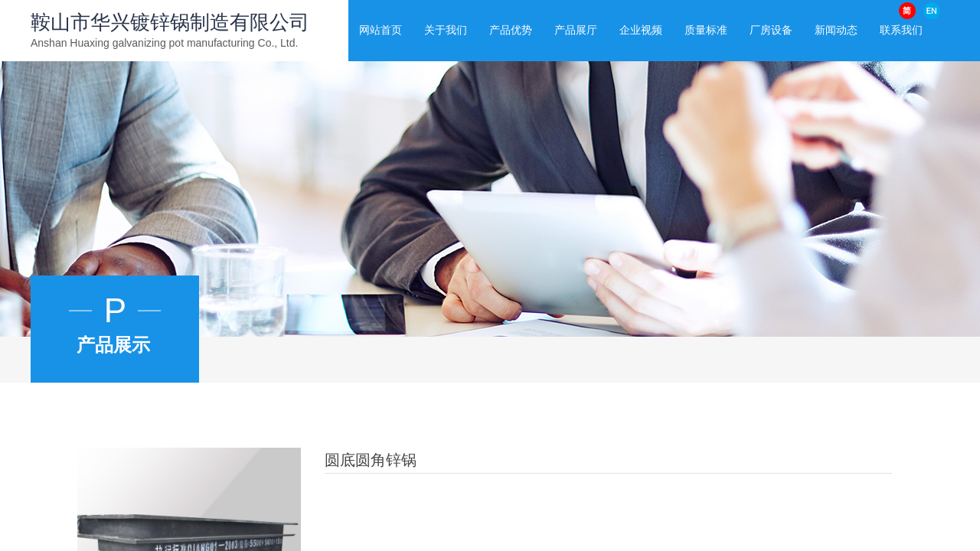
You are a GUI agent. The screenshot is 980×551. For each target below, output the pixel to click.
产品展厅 (576, 30)
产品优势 (511, 30)
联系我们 (901, 30)
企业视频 (641, 30)
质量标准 (706, 30)
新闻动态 (836, 30)
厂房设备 (771, 30)
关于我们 (446, 30)
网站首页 (381, 30)
